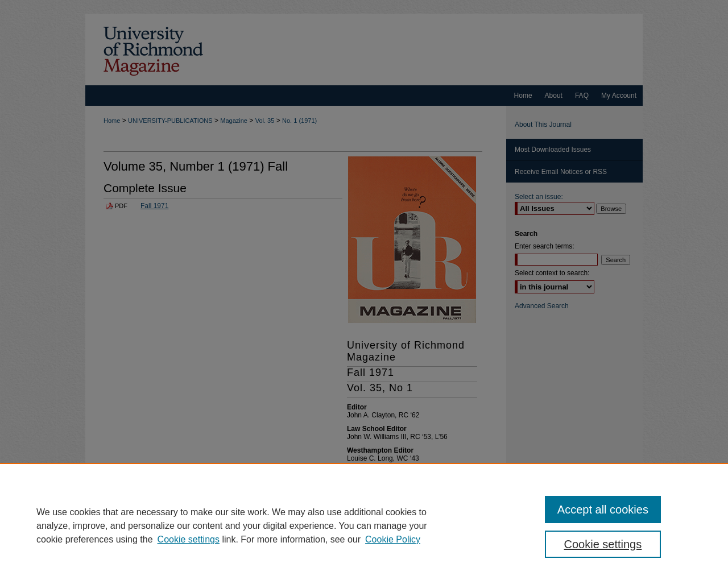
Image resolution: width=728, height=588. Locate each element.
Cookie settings (189, 539)
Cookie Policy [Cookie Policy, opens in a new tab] (393, 539)
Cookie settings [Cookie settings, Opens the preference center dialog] (603, 544)
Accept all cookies (603, 510)
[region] (364, 525)
